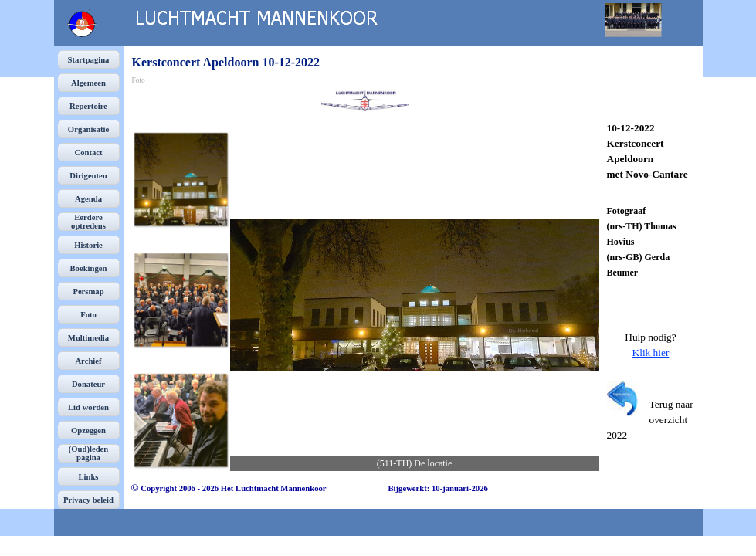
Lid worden (88, 407)
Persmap (88, 292)
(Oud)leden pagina (89, 453)
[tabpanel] (651, 151)
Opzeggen (88, 431)
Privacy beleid (88, 500)
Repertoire (88, 106)
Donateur (88, 384)
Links (88, 477)
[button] (415, 295)
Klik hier (651, 353)
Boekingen (89, 268)
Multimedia (88, 338)
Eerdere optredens (88, 222)
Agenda (88, 199)
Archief (88, 361)
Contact (88, 153)
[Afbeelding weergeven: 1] (181, 179)
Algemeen (88, 83)
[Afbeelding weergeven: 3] (181, 420)
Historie (88, 245)
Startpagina (89, 60)
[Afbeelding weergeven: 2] (181, 300)
